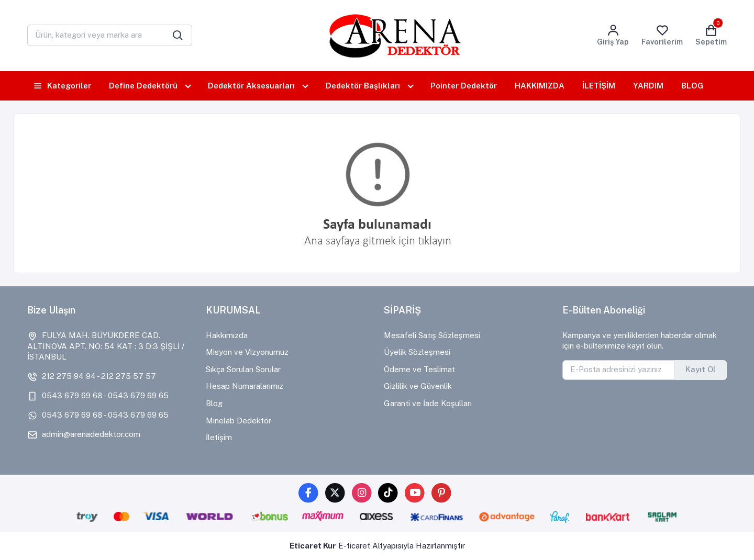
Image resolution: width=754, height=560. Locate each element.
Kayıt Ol (701, 369)
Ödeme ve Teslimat (419, 369)
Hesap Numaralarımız (245, 386)
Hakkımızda (227, 335)
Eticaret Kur (313, 546)
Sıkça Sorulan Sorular (243, 369)
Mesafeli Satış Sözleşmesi (432, 335)
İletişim (219, 437)
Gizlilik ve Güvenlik (418, 386)
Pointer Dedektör (464, 86)
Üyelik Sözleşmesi (417, 352)
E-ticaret (354, 546)
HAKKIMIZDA (540, 86)
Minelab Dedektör (239, 421)
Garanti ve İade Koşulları (428, 403)
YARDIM (648, 86)
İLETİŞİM (599, 86)
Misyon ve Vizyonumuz (247, 352)
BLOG (692, 86)
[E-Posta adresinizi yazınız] (619, 370)
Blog (214, 403)
